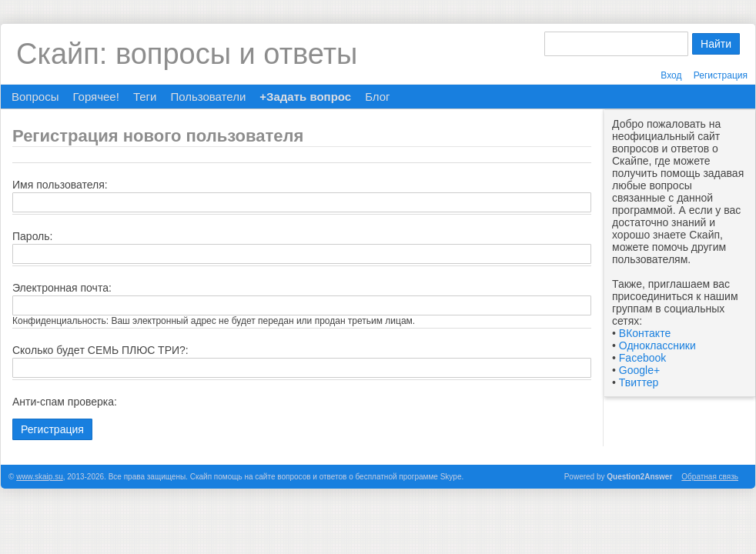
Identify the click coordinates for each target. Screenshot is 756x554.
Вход (671, 75)
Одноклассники (657, 345)
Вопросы (35, 97)
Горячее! (95, 97)
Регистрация (721, 75)
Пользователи (208, 97)
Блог (377, 97)
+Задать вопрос (305, 97)
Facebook (642, 358)
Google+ (639, 370)
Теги (145, 97)
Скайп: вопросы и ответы (187, 54)
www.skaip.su (40, 477)
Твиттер (639, 382)
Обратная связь (710, 477)
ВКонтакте (645, 333)
